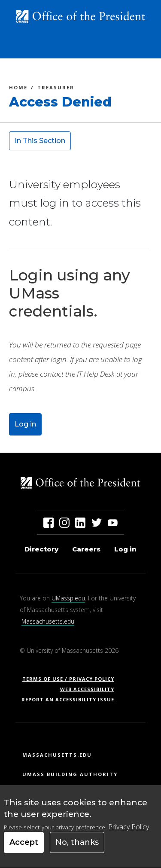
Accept (24, 849)
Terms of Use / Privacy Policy (71, 679)
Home (18, 89)
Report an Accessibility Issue (71, 699)
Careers (86, 549)
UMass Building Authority (70, 774)
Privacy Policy (129, 834)
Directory (41, 549)
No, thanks (77, 849)
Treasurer (56, 89)
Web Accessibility (87, 689)
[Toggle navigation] (142, 49)
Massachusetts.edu (48, 621)
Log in (25, 424)
